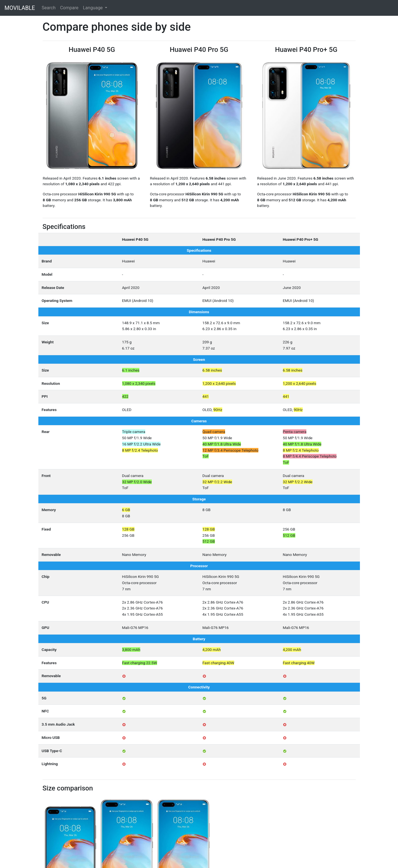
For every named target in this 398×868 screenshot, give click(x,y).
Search (49, 8)
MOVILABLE (20, 8)
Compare (69, 8)
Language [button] (93, 8)
